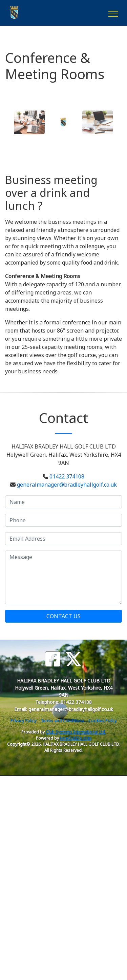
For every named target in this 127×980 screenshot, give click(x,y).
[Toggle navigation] (113, 13)
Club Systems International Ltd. (76, 732)
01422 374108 (67, 476)
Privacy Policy (23, 721)
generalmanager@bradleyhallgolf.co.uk (67, 485)
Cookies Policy (102, 721)
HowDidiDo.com (76, 738)
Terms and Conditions (62, 721)
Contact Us (63, 616)
